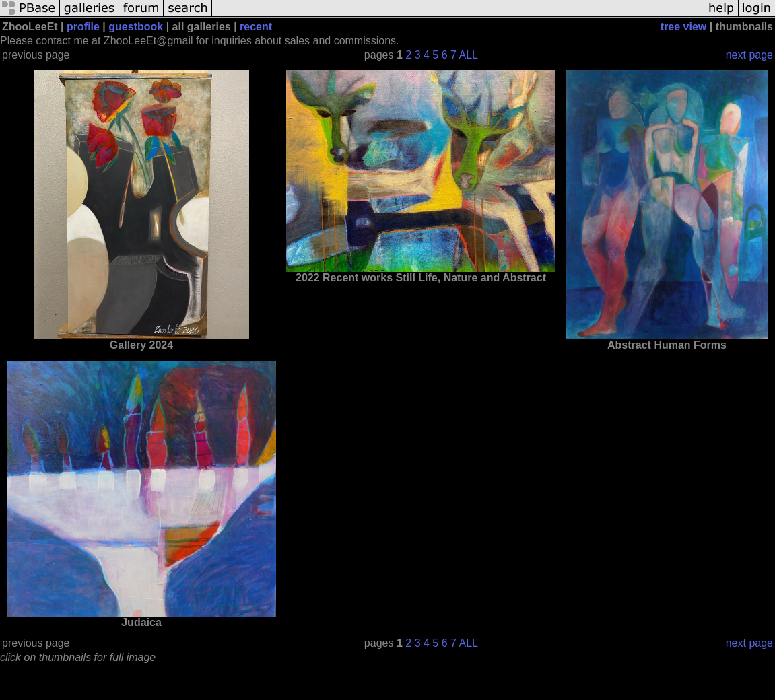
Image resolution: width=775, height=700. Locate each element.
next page (749, 55)
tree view (683, 27)
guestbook (136, 27)
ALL (469, 55)
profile (83, 27)
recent (256, 27)
